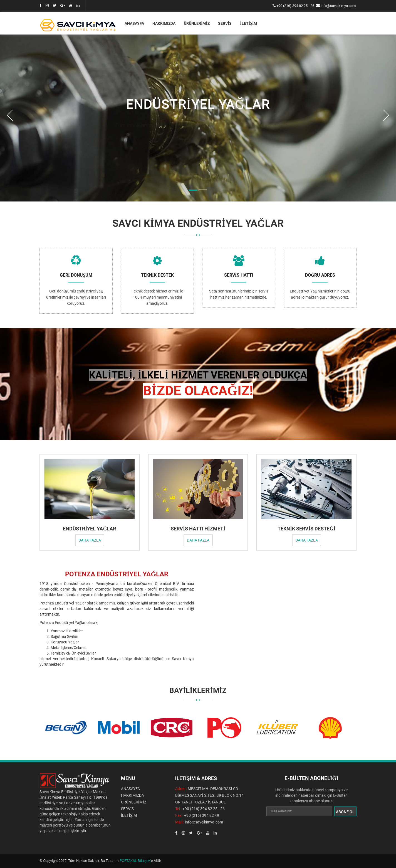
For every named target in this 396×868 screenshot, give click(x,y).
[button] (10, 156)
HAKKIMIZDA (164, 23)
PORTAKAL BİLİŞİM (135, 860)
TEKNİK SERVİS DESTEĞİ (306, 528)
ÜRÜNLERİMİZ (197, 23)
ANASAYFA (134, 23)
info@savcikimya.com (338, 6)
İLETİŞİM (248, 23)
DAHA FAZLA (90, 540)
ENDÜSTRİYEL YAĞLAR (89, 528)
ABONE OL (345, 811)
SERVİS (225, 23)
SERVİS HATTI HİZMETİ (198, 528)
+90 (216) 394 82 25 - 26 (295, 6)
